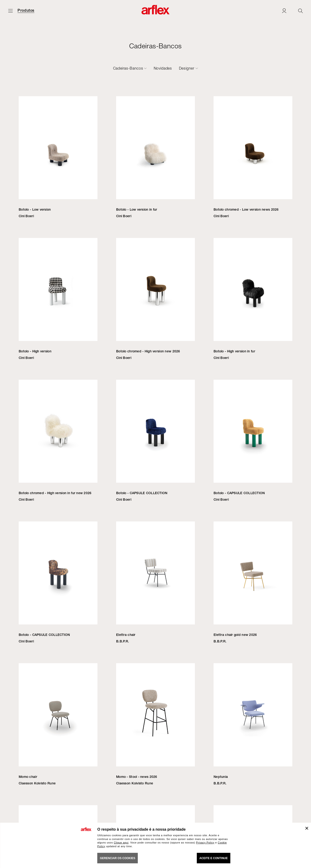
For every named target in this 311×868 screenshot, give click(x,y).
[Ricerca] (300, 11)
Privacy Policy (205, 843)
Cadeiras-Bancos (128, 68)
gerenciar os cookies (118, 858)
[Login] (284, 11)
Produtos (26, 11)
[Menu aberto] (11, 11)
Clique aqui (121, 843)
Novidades (163, 68)
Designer (187, 68)
